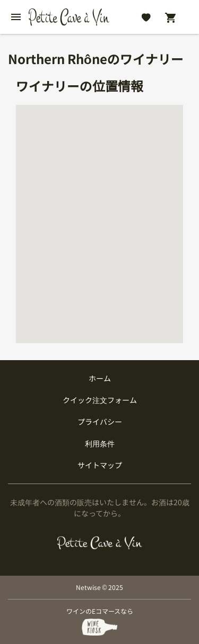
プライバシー (100, 422)
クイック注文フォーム (100, 400)
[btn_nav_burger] (16, 17)
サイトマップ (100, 465)
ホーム (100, 378)
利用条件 (100, 443)
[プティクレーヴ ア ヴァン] (99, 543)
